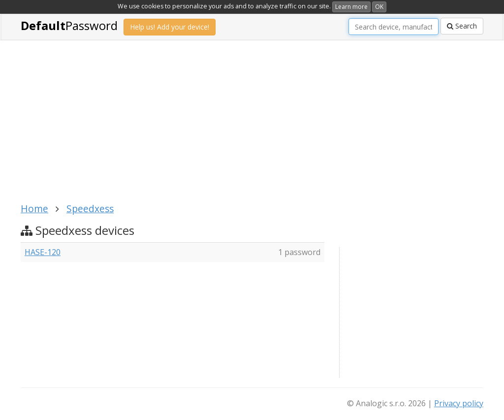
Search (462, 26)
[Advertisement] (200, 127)
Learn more (351, 7)
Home (34, 209)
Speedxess (90, 209)
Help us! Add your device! (170, 27)
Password (69, 25)
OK (379, 7)
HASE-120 (43, 252)
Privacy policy (459, 403)
